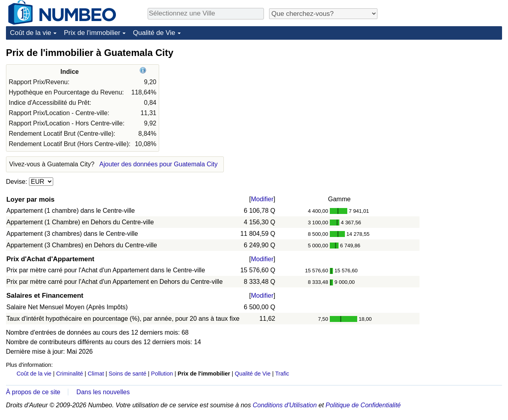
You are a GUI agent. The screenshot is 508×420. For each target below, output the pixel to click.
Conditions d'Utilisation (285, 405)
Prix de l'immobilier (92, 33)
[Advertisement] (443, 96)
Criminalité (69, 374)
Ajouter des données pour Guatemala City (158, 164)
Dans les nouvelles (103, 392)
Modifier (262, 199)
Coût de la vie (31, 33)
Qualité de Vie (154, 33)
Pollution (162, 374)
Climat (96, 374)
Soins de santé (128, 374)
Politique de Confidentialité (363, 405)
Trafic (282, 374)
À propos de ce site (33, 392)
